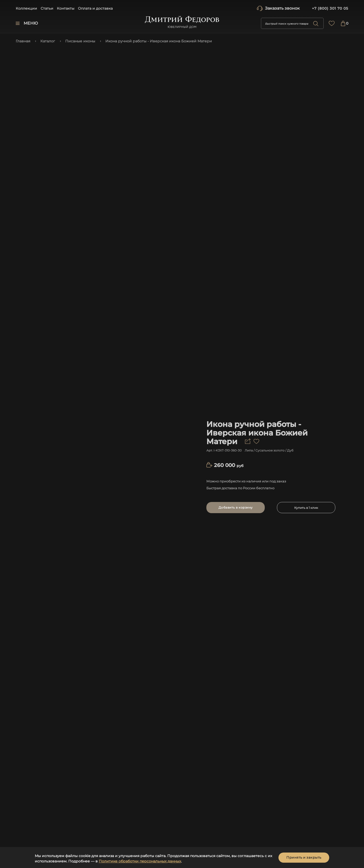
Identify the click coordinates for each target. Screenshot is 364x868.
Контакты (66, 8)
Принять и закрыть (304, 857)
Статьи (47, 8)
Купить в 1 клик (306, 508)
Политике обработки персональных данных (140, 861)
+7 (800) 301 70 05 (330, 8)
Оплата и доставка (95, 8)
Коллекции (26, 8)
